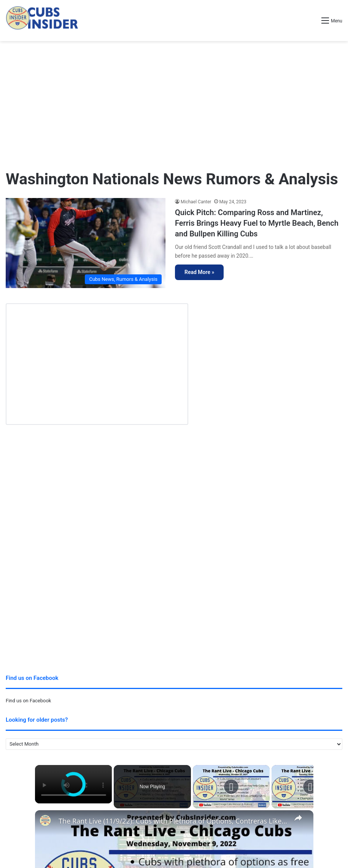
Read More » (199, 272)
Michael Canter (196, 202)
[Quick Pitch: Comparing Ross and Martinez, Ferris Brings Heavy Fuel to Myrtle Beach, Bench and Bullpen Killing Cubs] (86, 243)
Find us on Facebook (28, 701)
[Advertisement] (174, 102)
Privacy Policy (22, 823)
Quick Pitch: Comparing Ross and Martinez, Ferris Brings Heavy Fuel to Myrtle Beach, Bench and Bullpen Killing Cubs (257, 223)
